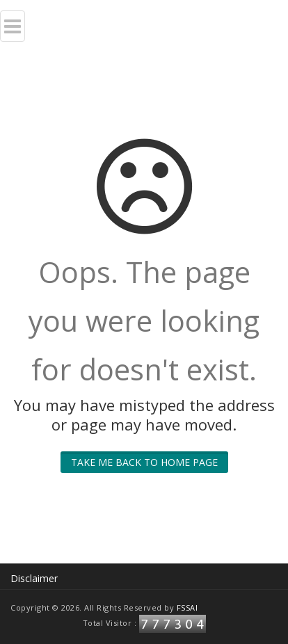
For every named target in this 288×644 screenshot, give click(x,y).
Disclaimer (34, 578)
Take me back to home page (144, 462)
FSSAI (187, 607)
